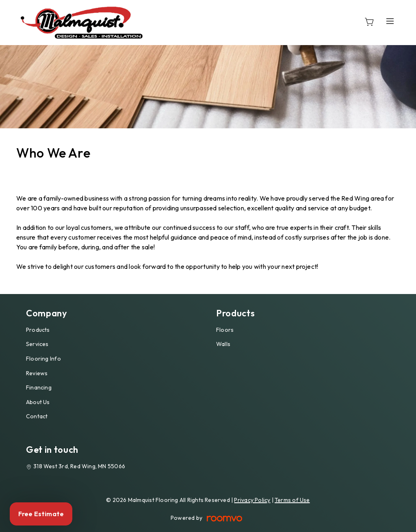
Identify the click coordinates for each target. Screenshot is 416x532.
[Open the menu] (390, 21)
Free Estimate (41, 514)
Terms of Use (292, 500)
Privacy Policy (252, 500)
